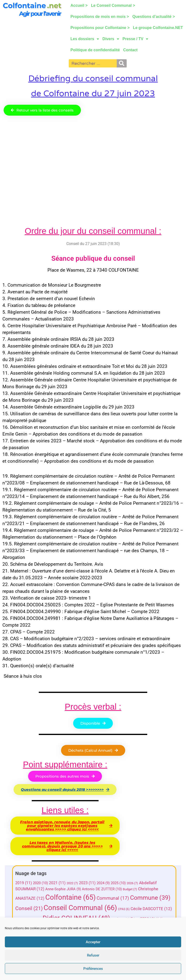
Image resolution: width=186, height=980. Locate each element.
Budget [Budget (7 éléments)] (130, 889)
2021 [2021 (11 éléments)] (57, 883)
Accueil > (79, 5)
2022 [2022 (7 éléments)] (72, 883)
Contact (130, 50)
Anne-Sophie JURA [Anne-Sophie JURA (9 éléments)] (63, 889)
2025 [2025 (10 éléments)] (118, 883)
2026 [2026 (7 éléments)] (132, 883)
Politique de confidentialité (95, 50)
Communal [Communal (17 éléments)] (113, 898)
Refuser (93, 955)
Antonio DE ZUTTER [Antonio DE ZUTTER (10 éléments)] (102, 889)
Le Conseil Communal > (113, 5)
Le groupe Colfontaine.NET (158, 28)
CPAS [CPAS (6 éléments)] (124, 909)
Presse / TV (135, 39)
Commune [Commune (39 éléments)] (150, 898)
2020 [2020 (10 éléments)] (40, 883)
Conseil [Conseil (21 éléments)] (29, 908)
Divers (111, 39)
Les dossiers (85, 39)
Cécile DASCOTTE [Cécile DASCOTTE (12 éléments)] (151, 909)
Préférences (93, 969)
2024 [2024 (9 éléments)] (103, 883)
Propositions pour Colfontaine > (100, 28)
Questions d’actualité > (154, 17)
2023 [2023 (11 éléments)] (87, 883)
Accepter (93, 942)
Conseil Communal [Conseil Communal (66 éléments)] (80, 908)
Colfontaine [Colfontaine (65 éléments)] (70, 897)
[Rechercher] (122, 63)
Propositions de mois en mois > (100, 17)
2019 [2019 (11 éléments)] (24, 883)
